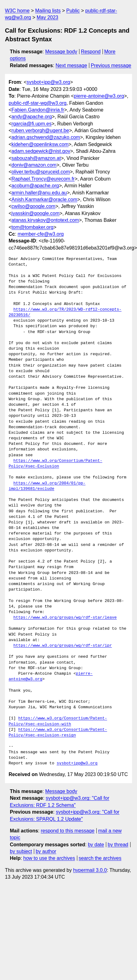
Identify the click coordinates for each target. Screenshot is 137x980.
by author (46, 851)
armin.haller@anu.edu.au (39, 193)
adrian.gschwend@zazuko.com (46, 137)
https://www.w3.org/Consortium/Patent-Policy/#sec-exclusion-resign (58, 733)
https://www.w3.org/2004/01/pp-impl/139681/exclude (47, 486)
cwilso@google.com (33, 206)
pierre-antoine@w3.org (99, 96)
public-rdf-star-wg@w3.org (38, 103)
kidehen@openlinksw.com (40, 144)
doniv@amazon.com (34, 165)
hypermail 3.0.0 (90, 870)
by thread (118, 845)
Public (73, 11)
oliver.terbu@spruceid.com (41, 172)
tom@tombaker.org (32, 227)
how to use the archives (49, 858)
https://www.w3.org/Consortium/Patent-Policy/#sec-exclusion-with (58, 721)
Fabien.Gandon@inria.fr (38, 110)
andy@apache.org (32, 117)
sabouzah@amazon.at (36, 158)
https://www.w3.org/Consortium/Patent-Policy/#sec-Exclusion (55, 464)
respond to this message (67, 831)
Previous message (111, 65)
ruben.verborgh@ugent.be (40, 130)
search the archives (100, 858)
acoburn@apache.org (35, 186)
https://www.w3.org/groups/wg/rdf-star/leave (65, 618)
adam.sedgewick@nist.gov (41, 151)
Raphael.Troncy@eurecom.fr (43, 179)
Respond (91, 52)
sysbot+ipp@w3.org (48, 82)
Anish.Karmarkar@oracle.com (44, 199)
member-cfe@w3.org (41, 234)
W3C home (17, 11)
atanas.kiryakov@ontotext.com (45, 220)
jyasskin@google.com (35, 213)
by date (96, 845)
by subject (21, 851)
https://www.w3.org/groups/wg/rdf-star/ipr (63, 646)
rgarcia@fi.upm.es (31, 124)
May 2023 (47, 17)
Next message (71, 65)
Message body (61, 52)
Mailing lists (48, 11)
